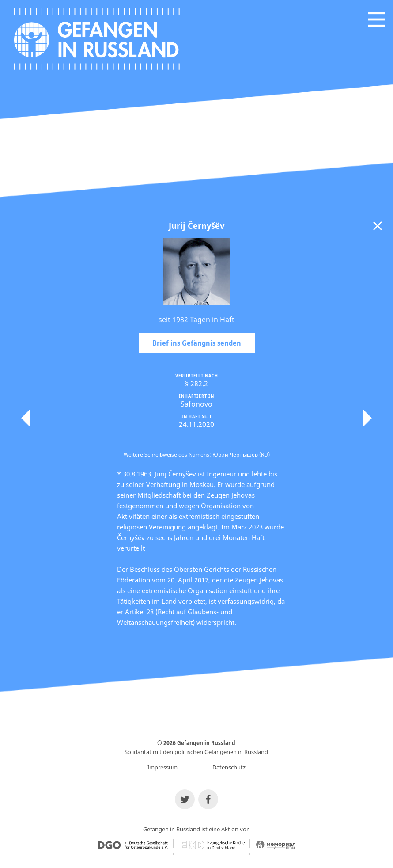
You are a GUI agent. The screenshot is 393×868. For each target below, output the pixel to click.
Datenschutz (229, 767)
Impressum (162, 767)
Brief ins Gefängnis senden (197, 343)
